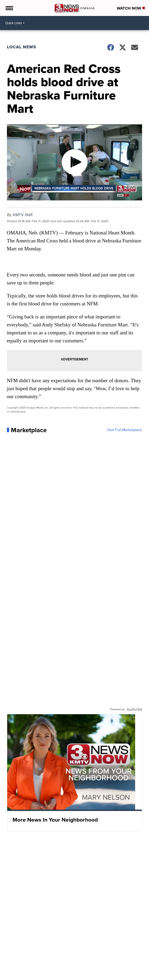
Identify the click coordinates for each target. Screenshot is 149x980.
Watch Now (131, 8)
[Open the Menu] (9, 8)
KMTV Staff (23, 215)
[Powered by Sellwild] (134, 709)
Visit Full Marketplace (125, 430)
